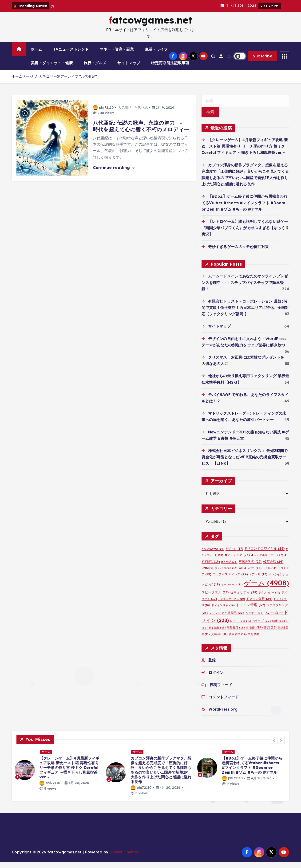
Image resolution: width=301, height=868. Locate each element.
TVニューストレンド (71, 55)
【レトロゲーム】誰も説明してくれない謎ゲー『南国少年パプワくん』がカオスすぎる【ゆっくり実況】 (245, 234)
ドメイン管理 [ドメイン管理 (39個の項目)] (251, 611)
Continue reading (114, 173)
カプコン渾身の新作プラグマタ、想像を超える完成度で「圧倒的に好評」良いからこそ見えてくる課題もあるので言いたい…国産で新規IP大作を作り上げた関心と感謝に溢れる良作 (163, 776)
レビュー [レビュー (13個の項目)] (238, 627)
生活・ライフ (156, 55)
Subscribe (263, 62)
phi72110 (103, 113)
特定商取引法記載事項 (170, 69)
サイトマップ (129, 69)
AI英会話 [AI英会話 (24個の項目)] (273, 567)
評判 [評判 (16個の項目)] (270, 634)
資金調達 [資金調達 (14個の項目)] (238, 640)
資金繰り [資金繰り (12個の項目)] (219, 640)
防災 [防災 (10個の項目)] (253, 640)
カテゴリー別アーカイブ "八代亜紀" (68, 82)
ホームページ (22, 82)
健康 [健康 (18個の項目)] (278, 627)
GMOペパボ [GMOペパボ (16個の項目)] (250, 574)
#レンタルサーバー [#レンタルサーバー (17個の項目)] (267, 561)
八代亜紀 (141, 113)
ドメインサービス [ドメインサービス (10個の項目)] (232, 605)
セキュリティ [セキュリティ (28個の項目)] (244, 598)
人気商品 (125, 113)
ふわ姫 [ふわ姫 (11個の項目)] (269, 574)
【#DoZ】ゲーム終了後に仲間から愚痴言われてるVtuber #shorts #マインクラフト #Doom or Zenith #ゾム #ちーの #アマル (245, 209)
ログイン (216, 678)
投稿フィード (221, 691)
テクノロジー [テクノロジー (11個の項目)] (269, 599)
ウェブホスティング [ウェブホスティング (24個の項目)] (230, 580)
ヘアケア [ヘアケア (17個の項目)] (254, 619)
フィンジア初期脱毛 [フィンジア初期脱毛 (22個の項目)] (226, 619)
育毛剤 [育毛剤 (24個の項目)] (254, 633)
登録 (212, 666)
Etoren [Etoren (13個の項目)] (230, 574)
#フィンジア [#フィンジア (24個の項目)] (237, 561)
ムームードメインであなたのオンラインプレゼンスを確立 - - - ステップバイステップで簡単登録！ (245, 288)
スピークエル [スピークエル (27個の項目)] (215, 598)
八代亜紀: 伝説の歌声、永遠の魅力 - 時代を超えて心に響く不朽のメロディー (141, 132)
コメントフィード (224, 703)
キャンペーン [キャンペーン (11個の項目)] (232, 591)
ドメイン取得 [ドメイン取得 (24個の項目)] (259, 605)
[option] (59, 776)
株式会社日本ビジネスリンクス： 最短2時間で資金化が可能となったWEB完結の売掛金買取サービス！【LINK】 (245, 463)
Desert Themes (124, 858)
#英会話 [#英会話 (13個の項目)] (229, 568)
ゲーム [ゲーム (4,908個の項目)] (266, 589)
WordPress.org (223, 715)
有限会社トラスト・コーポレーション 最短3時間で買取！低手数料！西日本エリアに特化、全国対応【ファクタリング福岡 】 (245, 313)
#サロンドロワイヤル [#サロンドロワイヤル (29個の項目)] (265, 554)
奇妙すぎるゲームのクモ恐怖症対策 (239, 252)
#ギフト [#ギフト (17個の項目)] (234, 555)
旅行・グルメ (95, 69)
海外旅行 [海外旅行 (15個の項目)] (236, 634)
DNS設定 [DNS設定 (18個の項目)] (211, 574)
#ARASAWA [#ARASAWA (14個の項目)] (213, 555)
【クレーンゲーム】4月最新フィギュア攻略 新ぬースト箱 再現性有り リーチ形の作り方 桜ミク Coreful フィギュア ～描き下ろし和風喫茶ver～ (245, 152)
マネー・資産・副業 (117, 55)
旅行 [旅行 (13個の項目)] (220, 634)
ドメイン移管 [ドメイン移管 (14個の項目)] (223, 611)
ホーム (36, 55)
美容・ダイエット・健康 (52, 69)
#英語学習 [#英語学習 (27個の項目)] (250, 567)
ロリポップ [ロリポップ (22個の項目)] (259, 627)
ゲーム (48, 758)
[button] (274, 746)
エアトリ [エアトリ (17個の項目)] (258, 580)
